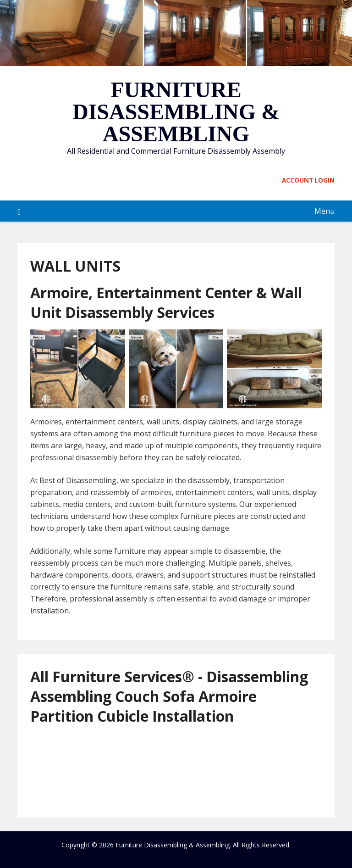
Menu (324, 211)
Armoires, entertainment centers (87, 422)
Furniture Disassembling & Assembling (176, 112)
